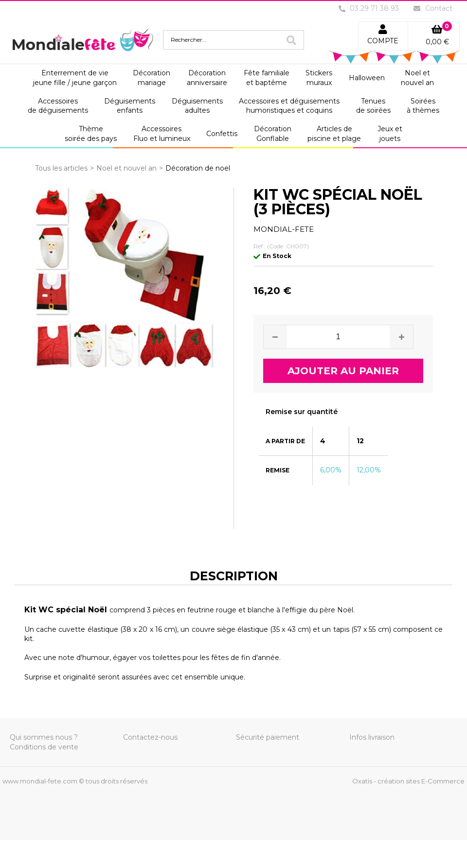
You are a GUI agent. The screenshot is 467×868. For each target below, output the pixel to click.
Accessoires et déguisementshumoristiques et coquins (289, 106)
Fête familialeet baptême (267, 78)
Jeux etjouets (390, 134)
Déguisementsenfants (130, 106)
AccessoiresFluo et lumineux (162, 134)
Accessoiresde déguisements (58, 106)
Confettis (222, 134)
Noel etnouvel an (417, 78)
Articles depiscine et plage (334, 134)
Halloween (367, 78)
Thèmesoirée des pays (91, 134)
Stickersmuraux (319, 78)
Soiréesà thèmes (423, 106)
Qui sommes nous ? (44, 737)
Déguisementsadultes (197, 106)
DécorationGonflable (273, 134)
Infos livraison (372, 737)
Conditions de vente (44, 747)
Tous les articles (61, 168)
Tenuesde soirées (373, 106)
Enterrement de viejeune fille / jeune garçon (75, 78)
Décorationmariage (152, 78)
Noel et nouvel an (126, 168)
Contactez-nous (150, 737)
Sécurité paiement (268, 737)
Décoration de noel (198, 168)
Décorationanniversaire (207, 78)
